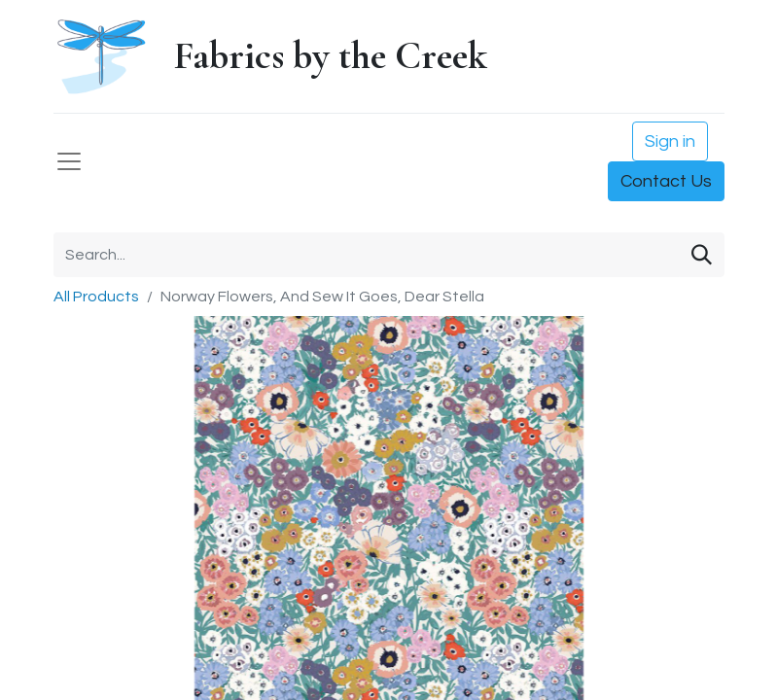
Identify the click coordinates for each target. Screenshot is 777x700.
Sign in (670, 141)
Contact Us (666, 181)
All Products (96, 297)
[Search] (702, 255)
